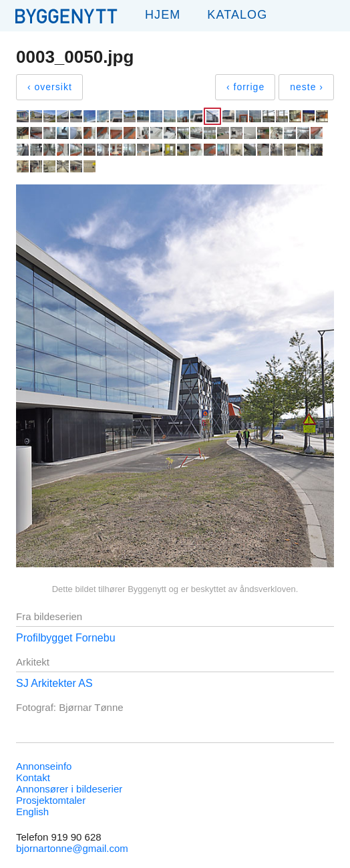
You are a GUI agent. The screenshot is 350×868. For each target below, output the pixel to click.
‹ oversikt (50, 87)
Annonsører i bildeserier (69, 789)
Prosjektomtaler (51, 800)
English (32, 812)
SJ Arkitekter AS (54, 683)
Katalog (237, 15)
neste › (307, 87)
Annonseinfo (44, 766)
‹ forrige (245, 87)
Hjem (163, 15)
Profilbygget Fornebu (66, 638)
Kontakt (33, 777)
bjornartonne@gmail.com (72, 848)
